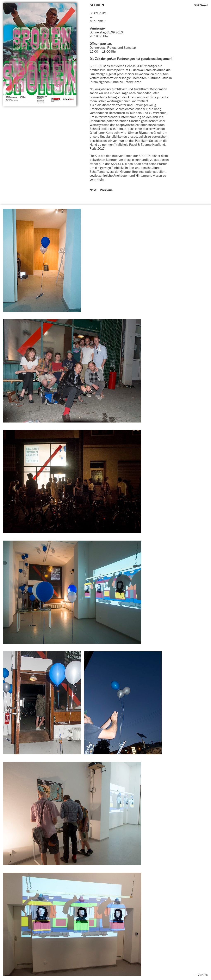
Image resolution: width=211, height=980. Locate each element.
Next (93, 190)
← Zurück (201, 975)
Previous (106, 190)
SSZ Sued (201, 5)
